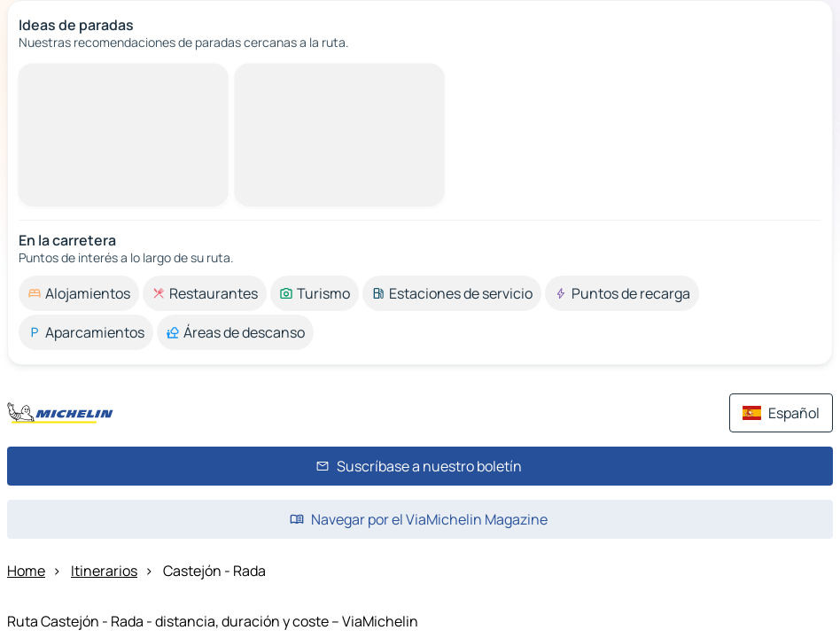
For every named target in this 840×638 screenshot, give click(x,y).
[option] (79, 293)
